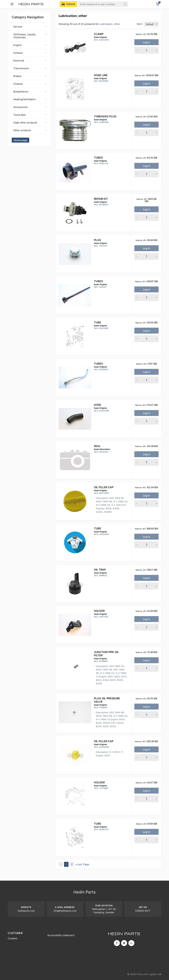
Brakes (30, 76)
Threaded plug (105, 116)
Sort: (140, 24)
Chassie (30, 84)
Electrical (30, 61)
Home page (20, 140)
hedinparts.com (26, 911)
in (131, 943)
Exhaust (30, 53)
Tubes (98, 158)
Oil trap (100, 570)
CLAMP (99, 34)
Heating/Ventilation (30, 99)
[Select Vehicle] (68, 4)
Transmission (30, 68)
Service (30, 27)
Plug (97, 240)
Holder (99, 611)
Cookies (13, 938)
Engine (30, 45)
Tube (98, 322)
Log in (146, 42)
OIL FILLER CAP (104, 487)
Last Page (83, 864)
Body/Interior (30, 92)
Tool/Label (30, 115)
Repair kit (101, 199)
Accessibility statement (61, 935)
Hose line (101, 75)
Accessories (30, 107)
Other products (30, 130)
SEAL (97, 446)
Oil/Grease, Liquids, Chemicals (30, 36)
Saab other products (30, 123)
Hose (98, 405)
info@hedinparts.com (65, 911)
